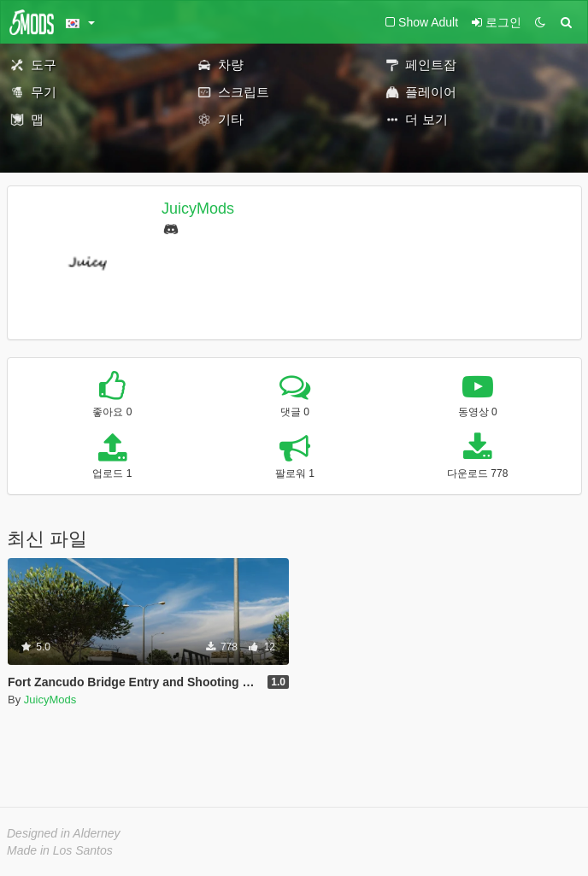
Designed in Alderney (64, 833)
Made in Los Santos (60, 850)
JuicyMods (198, 209)
